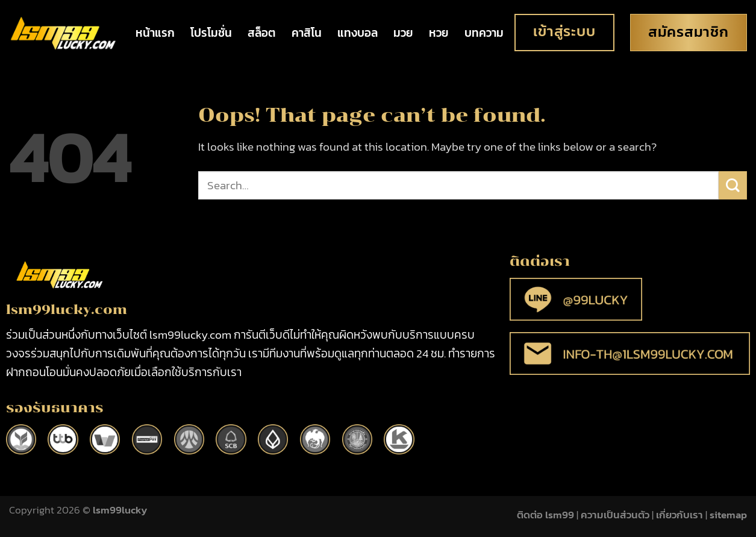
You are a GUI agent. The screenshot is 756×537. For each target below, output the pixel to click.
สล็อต (262, 33)
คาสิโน (307, 33)
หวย (439, 33)
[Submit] (733, 185)
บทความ (484, 33)
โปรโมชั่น (211, 33)
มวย (403, 33)
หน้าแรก (155, 33)
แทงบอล (358, 33)
